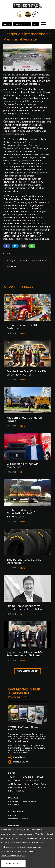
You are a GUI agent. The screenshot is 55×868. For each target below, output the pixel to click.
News (23, 333)
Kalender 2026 (15, 805)
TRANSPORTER (22, 24)
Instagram (13, 819)
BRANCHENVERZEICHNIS (21, 788)
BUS (35, 24)
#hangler (11, 261)
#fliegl (23, 261)
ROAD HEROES (31, 784)
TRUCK (7, 24)
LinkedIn (24, 819)
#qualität (11, 267)
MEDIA (12, 774)
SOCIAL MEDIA (16, 812)
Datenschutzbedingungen (13, 856)
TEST (17, 781)
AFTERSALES (15, 784)
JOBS (43, 784)
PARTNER (13, 826)
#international (38, 261)
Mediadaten (19, 757)
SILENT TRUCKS (16, 791)
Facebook (13, 815)
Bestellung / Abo (22, 762)
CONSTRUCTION (31, 781)
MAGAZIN (40, 788)
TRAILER (39, 777)
